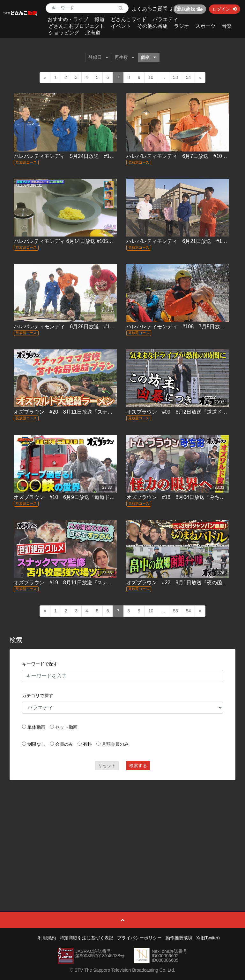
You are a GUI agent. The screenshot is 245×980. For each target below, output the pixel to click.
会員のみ (64, 744)
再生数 (124, 57)
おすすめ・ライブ (68, 19)
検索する (138, 766)
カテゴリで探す (38, 696)
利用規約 (47, 938)
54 (189, 77)
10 (151, 77)
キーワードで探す (40, 664)
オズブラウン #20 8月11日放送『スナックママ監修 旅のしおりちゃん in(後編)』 (109, 412)
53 (175, 77)
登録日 (98, 57)
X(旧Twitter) (208, 938)
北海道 (93, 33)
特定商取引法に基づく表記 (86, 938)
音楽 (227, 26)
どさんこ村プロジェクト (77, 26)
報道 (100, 19)
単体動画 (36, 727)
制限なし (36, 744)
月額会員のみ (115, 744)
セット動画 (66, 727)
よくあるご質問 (150, 9)
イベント (121, 26)
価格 (148, 57)
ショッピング (64, 33)
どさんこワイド (129, 19)
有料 (87, 744)
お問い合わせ (185, 9)
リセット (107, 766)
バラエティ (165, 19)
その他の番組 (152, 26)
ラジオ (182, 26)
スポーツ (205, 26)
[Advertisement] (123, 831)
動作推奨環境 (179, 938)
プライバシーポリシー (139, 938)
